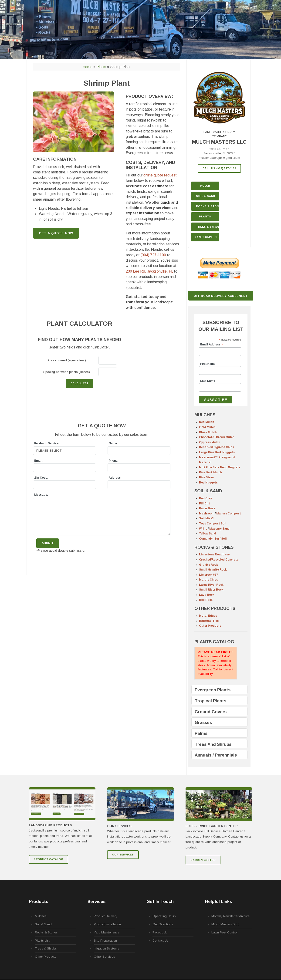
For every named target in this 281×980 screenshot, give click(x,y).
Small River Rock (211, 590)
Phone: (113, 461)
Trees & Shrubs (207, 227)
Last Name (208, 381)
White (203, 529)
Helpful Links (218, 901)
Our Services (123, 855)
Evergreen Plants (213, 690)
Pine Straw (207, 477)
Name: (113, 443)
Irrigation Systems (107, 948)
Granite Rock (208, 565)
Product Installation (107, 924)
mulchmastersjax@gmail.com (219, 158)
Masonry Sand (219, 529)
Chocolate (207, 437)
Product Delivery (106, 916)
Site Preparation (105, 941)
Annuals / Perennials (216, 755)
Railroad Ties (209, 621)
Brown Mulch (225, 437)
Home (88, 67)
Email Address (212, 345)
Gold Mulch (207, 427)
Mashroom (207, 514)
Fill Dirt (205, 504)
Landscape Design (207, 237)
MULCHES (205, 415)
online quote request (160, 175)
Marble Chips (208, 580)
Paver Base (207, 508)
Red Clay (205, 498)
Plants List (42, 941)
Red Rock (206, 600)
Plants (205, 216)
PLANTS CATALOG (214, 642)
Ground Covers (211, 712)
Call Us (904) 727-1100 (219, 168)
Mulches (41, 916)
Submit (48, 543)
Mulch (205, 186)
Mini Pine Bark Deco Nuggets (220, 467)
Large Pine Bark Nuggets (217, 452)
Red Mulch (207, 422)
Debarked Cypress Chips (217, 447)
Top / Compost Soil (213, 524)
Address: (115, 478)
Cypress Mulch (210, 442)
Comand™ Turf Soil (213, 539)
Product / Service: (47, 443)
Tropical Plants (210, 701)
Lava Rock (207, 595)
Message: (41, 495)
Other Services (104, 957)
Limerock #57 (208, 575)
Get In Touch (160, 901)
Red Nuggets (208, 483)
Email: (39, 461)
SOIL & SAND (208, 491)
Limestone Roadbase (214, 554)
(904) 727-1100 (153, 255)
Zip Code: (41, 478)
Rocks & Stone (207, 206)
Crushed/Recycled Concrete (219, 560)
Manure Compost (229, 514)
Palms (201, 733)
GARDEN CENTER (203, 860)
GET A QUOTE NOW (56, 233)
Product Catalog (49, 859)
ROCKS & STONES (214, 547)
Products (39, 901)
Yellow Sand (208, 534)
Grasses (203, 722)
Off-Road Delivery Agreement (221, 296)
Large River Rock (211, 585)
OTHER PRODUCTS (215, 608)
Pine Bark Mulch (210, 472)
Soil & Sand (206, 196)
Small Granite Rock (213, 570)
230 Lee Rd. (149, 271)
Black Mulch (208, 432)
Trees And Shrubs (213, 744)
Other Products (210, 626)
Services (96, 901)
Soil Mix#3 (206, 518)
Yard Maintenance (107, 932)
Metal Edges (208, 616)
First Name (208, 364)
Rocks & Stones (46, 932)
